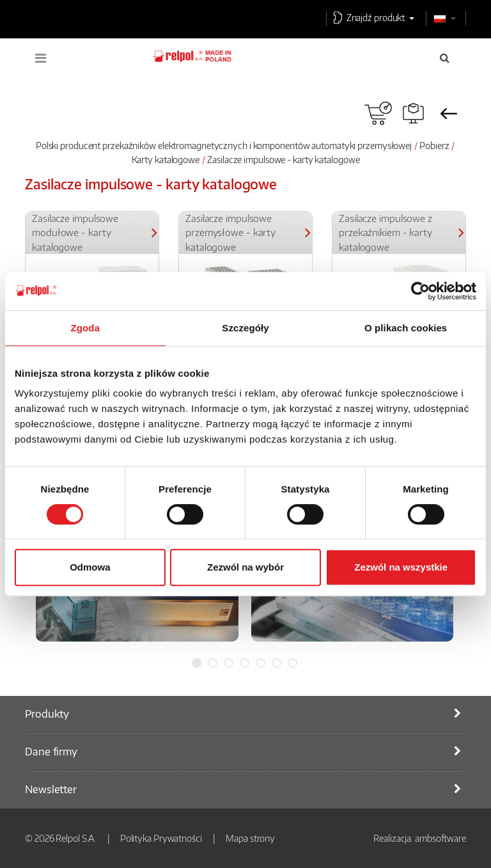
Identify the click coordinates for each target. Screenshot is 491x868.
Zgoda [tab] (86, 328)
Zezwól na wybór (245, 567)
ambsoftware (440, 838)
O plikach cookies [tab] (406, 328)
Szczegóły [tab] (245, 328)
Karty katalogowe (166, 159)
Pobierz (434, 145)
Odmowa (90, 567)
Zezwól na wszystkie (401, 567)
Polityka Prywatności (161, 838)
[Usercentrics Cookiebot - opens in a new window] (420, 291)
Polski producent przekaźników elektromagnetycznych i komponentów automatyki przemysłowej (224, 145)
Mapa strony (250, 838)
